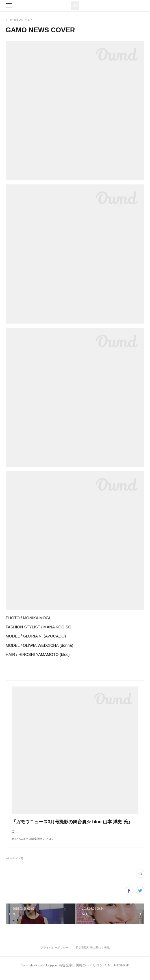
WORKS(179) (14, 864)
